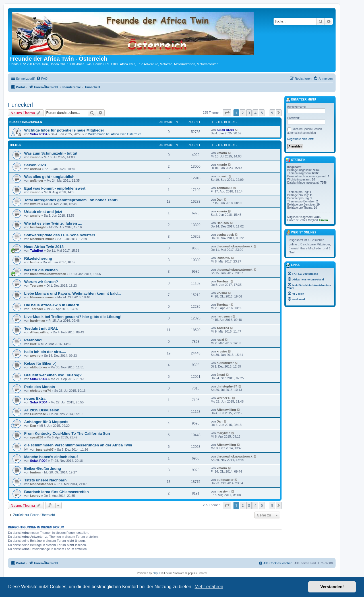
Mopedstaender (42, 484)
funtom (35, 472)
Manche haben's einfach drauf (51, 457)
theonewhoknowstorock (235, 246)
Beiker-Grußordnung (43, 468)
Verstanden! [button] (332, 587)
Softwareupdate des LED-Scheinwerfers (60, 235)
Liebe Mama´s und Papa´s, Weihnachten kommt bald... (73, 293)
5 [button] (262, 113)
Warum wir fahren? (41, 282)
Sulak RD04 (39, 134)
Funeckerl (20, 105)
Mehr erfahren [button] (209, 587)
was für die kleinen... (43, 270)
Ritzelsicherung (38, 258)
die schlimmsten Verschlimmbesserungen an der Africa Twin (78, 445)
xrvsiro (35, 204)
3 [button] (249, 113)
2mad (221, 375)
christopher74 (41, 391)
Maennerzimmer (42, 239)
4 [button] (255, 113)
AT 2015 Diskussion (42, 410)
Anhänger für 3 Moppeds (46, 422)
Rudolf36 (223, 258)
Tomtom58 (225, 188)
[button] (227, 113)
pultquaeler (225, 480)
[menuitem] (42, 79)
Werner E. (224, 398)
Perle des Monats (40, 387)
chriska (36, 169)
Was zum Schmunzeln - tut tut (51, 153)
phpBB (157, 573)
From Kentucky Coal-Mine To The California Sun (67, 433)
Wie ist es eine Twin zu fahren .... (53, 223)
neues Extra (35, 398)
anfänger (37, 180)
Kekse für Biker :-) (40, 363)
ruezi (34, 344)
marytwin (224, 433)
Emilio (324, 220)
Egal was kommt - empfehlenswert (55, 188)
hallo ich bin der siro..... (45, 352)
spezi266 (37, 437)
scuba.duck (225, 235)
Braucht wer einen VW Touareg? (53, 375)
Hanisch (223, 223)
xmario (35, 157)
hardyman (38, 321)
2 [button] (242, 113)
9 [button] (272, 113)
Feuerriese (38, 414)
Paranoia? (33, 340)
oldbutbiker (39, 367)
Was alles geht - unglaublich (49, 177)
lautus (35, 262)
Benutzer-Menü (301, 100)
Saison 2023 (35, 165)
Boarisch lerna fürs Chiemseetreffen (56, 492)
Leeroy (35, 496)
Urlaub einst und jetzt (43, 212)
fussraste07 (45, 450)
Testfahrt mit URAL (41, 328)
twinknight (38, 227)
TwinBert (37, 251)
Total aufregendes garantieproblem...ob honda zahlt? (71, 200)
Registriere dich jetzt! (300, 139)
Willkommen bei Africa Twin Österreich (115, 134)
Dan (220, 200)
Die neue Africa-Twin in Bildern (52, 305)
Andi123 (223, 328)
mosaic (222, 176)
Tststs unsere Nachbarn (45, 480)
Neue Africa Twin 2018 (44, 247)
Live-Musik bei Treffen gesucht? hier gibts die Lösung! (73, 317)
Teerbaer (37, 286)
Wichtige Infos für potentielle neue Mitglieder (64, 130)
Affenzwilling (40, 332)
